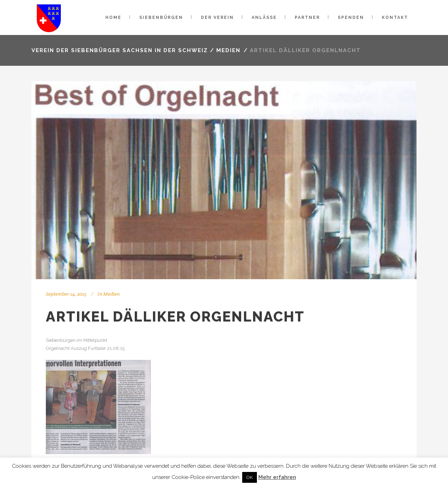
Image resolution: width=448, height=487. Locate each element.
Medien (228, 50)
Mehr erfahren (277, 477)
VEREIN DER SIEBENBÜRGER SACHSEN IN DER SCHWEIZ (120, 50)
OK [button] (250, 477)
